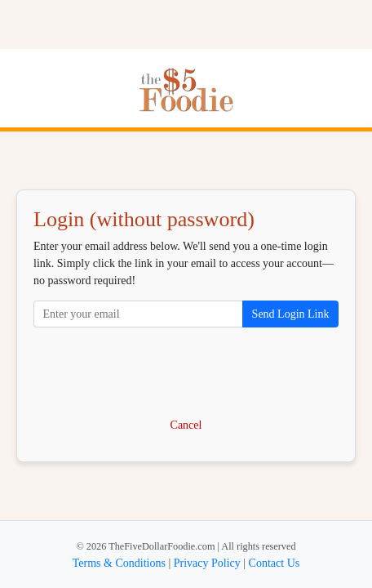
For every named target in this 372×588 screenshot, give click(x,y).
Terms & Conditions (119, 563)
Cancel (186, 425)
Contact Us (275, 563)
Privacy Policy (207, 563)
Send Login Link (291, 314)
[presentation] (186, 373)
